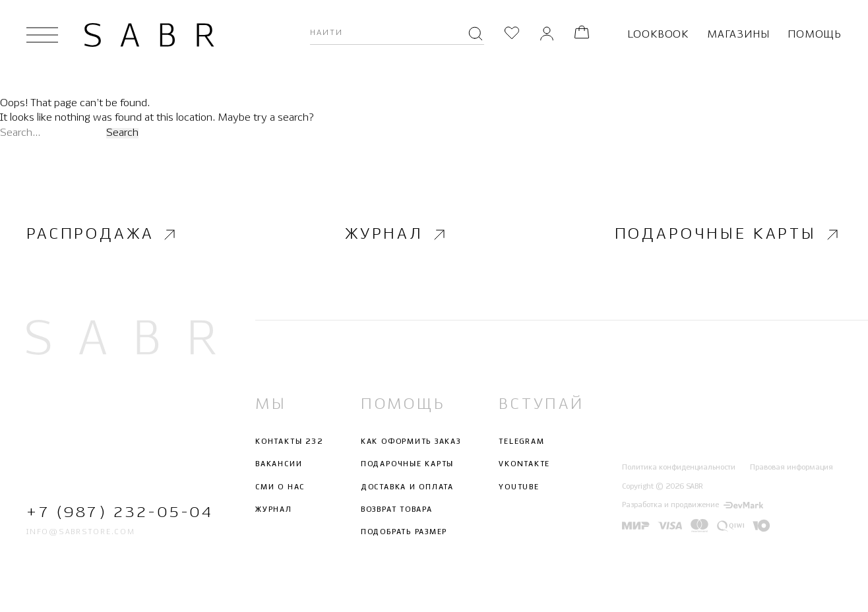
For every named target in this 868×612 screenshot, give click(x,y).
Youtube (519, 487)
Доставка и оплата (407, 487)
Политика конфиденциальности (679, 468)
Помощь (815, 35)
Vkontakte (524, 464)
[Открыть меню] (42, 35)
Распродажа (103, 234)
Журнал (397, 234)
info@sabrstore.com (81, 532)
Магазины (738, 35)
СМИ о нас (280, 487)
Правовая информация (791, 468)
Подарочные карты (728, 234)
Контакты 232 (289, 442)
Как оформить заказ (411, 442)
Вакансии (279, 464)
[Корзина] (582, 35)
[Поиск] (476, 35)
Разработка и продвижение (693, 505)
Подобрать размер (404, 532)
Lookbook (658, 35)
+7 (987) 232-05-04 (120, 512)
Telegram (521, 442)
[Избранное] (512, 35)
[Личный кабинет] (547, 35)
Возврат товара (397, 510)
